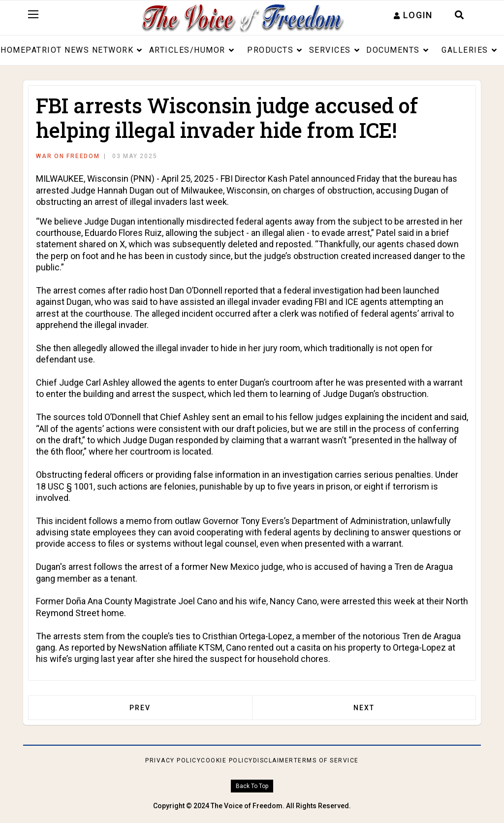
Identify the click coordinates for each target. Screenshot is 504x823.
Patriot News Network (79, 50)
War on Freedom (68, 156)
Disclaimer (273, 760)
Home (13, 50)
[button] (413, 15)
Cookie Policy (227, 760)
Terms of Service (326, 760)
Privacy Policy (173, 760)
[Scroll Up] (252, 786)
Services (330, 50)
